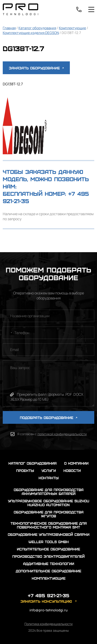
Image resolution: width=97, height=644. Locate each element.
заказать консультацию (46, 601)
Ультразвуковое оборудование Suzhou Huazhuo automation (49, 503)
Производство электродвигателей (48, 556)
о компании (76, 463)
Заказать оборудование (36, 68)
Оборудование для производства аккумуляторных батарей (49, 492)
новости (72, 470)
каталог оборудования (33, 463)
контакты (49, 478)
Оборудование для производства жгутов (49, 514)
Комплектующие (72, 28)
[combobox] (8, 333)
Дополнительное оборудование (48, 571)
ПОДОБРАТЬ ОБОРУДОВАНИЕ (48, 418)
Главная (9, 28)
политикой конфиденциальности (62, 434)
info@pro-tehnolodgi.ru (48, 610)
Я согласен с (52, 434)
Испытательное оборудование (48, 549)
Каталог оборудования (37, 28)
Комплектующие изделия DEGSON (31, 33)
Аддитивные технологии (49, 564)
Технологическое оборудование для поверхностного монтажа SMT (49, 525)
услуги (49, 470)
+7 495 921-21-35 (79, 9)
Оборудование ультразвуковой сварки (49, 534)
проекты (25, 470)
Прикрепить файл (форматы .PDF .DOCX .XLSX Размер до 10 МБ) (47, 397)
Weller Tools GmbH (49, 542)
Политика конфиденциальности (48, 624)
